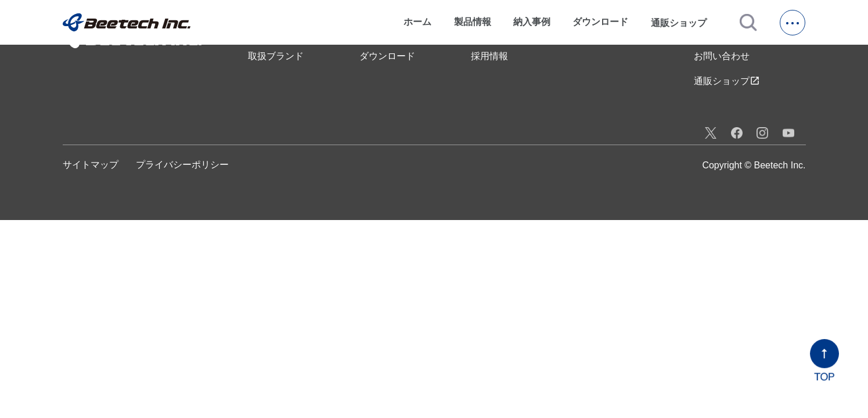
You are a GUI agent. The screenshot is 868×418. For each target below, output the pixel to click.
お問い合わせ (722, 56)
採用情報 (489, 56)
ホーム (417, 22)
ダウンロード (600, 22)
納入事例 (532, 22)
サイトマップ (91, 165)
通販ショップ (684, 23)
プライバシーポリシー (182, 165)
